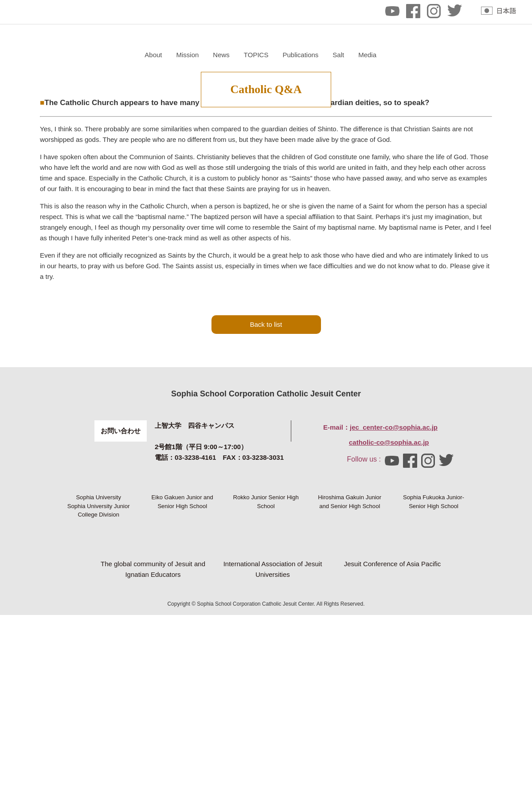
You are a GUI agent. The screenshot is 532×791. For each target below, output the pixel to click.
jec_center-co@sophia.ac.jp (394, 522)
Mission (293, 55)
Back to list (266, 419)
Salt (444, 55)
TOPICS (361, 55)
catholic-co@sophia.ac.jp (389, 537)
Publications (406, 55)
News (327, 55)
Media (473, 55)
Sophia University (98, 607)
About (259, 55)
